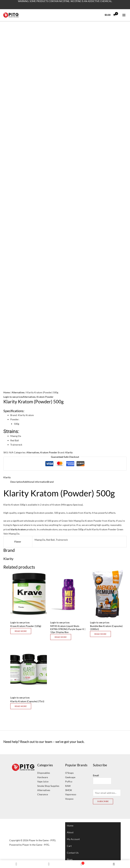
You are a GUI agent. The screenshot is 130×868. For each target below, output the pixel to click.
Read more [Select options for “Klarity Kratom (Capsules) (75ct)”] (21, 706)
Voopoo (69, 799)
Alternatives (18, 392)
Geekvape (70, 777)
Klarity (69, 452)
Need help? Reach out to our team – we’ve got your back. (44, 742)
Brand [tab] (50, 482)
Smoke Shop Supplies (48, 786)
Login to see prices (13, 397)
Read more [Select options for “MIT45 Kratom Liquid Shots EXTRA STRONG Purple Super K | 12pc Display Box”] (61, 637)
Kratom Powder (45, 397)
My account (73, 839)
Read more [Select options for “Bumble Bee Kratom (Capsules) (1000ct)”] (100, 634)
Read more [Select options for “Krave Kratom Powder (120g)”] (21, 631)
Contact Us (73, 853)
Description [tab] (17, 482)
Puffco (69, 781)
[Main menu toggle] (124, 15)
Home (7, 392)
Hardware (43, 777)
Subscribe (103, 801)
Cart (69, 846)
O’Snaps (69, 773)
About (70, 832)
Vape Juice (43, 781)
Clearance (43, 794)
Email (96, 775)
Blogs (70, 859)
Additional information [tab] (35, 482)
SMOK (69, 790)
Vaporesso (71, 794)
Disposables (44, 773)
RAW (68, 786)
